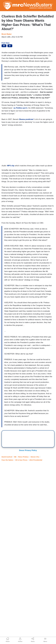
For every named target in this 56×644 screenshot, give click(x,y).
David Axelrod (7, 457)
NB (15, 457)
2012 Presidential (36, 460)
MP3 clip (11, 166)
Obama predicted (26, 119)
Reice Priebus (23, 457)
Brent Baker (7, 34)
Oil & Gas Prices (21, 460)
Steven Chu (35, 457)
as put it (20, 108)
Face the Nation (7, 460)
